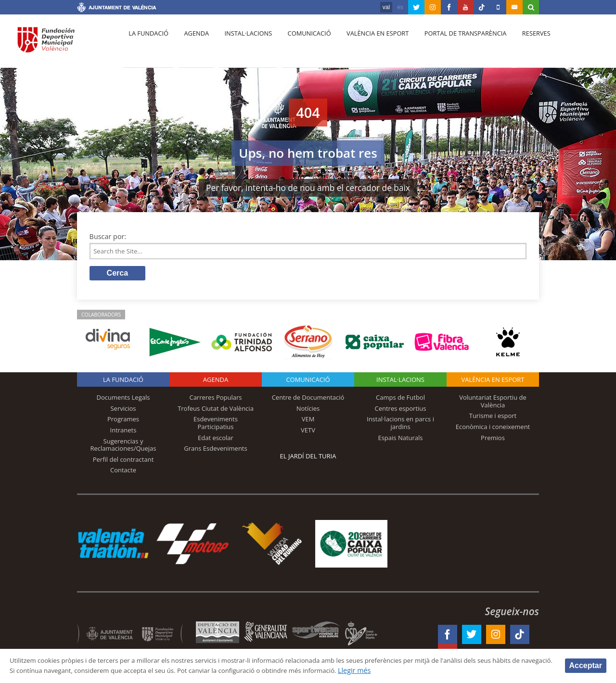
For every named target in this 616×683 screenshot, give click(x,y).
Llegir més (453, 670)
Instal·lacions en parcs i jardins (400, 425)
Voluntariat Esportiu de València (493, 404)
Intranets (123, 432)
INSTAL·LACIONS (400, 382)
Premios (493, 440)
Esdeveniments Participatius (216, 425)
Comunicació (300, 44)
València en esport (366, 44)
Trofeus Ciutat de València (216, 410)
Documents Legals (123, 400)
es (400, 7)
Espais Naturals (400, 440)
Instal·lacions (242, 44)
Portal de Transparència (452, 44)
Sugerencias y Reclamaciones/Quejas (123, 447)
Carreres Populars (215, 400)
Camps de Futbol (400, 400)
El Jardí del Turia (308, 458)
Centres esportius (401, 410)
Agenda (192, 44)
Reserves (521, 44)
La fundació (147, 44)
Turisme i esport (493, 418)
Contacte (123, 472)
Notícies (308, 410)
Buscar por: (108, 236)
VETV (308, 432)
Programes (123, 421)
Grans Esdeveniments (215, 451)
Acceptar (586, 665)
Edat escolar (216, 440)
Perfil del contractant (123, 461)
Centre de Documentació (308, 400)
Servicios (123, 410)
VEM (308, 421)
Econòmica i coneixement (493, 429)
